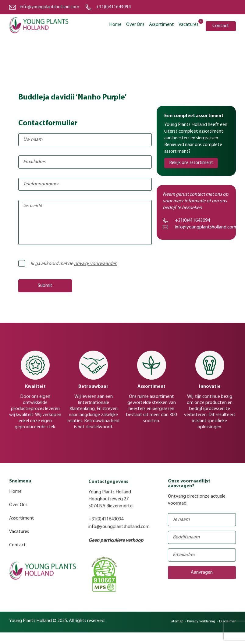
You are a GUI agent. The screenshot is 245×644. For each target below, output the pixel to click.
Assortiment (162, 25)
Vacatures (188, 24)
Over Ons (135, 25)
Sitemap (177, 625)
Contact (221, 26)
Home (115, 25)
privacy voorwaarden (96, 264)
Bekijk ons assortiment (191, 163)
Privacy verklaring (201, 625)
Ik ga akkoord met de (70, 264)
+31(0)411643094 (114, 7)
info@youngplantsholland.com (50, 7)
